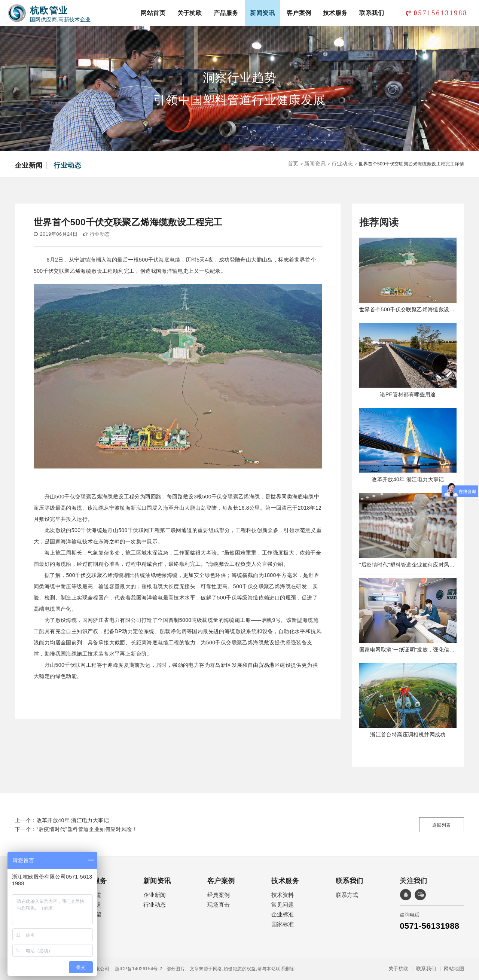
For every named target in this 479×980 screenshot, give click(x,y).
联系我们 (372, 13)
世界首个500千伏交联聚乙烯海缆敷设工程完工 (408, 309)
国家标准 (283, 924)
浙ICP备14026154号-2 (136, 969)
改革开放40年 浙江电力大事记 (408, 479)
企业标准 (283, 914)
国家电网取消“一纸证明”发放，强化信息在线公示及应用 (408, 650)
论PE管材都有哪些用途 (408, 394)
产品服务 (226, 13)
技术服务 (335, 13)
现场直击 (219, 905)
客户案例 (299, 13)
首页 (293, 164)
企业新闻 (29, 165)
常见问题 (283, 905)
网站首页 (153, 13)
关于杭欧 (190, 13)
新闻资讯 (262, 13)
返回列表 (442, 825)
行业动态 (67, 165)
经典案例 (219, 895)
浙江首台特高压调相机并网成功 (408, 735)
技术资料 (283, 895)
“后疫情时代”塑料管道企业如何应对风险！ (408, 565)
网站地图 (454, 969)
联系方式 (347, 895)
